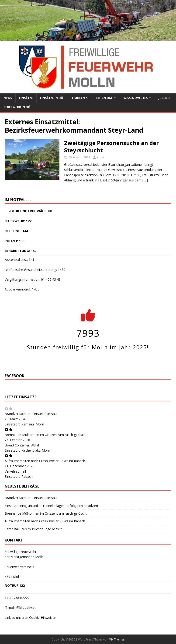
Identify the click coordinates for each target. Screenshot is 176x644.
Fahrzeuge (104, 98)
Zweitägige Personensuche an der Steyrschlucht (111, 146)
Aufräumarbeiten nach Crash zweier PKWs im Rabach (45, 461)
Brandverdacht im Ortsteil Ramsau (31, 414)
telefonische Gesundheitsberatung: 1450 (35, 270)
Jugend (164, 98)
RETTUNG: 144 (16, 231)
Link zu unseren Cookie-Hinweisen (30, 617)
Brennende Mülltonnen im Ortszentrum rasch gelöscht (46, 435)
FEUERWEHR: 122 (18, 221)
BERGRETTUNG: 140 (21, 251)
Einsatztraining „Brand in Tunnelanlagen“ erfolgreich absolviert (52, 506)
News (8, 98)
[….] (145, 180)
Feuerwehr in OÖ (17, 107)
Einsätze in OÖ (52, 98)
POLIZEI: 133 (15, 241)
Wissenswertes (136, 98)
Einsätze (26, 98)
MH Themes (117, 639)
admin (101, 157)
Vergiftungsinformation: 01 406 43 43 (33, 279)
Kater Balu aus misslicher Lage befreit (33, 529)
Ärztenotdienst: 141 (19, 260)
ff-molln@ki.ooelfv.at (20, 607)
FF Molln (78, 98)
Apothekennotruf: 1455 (22, 289)
